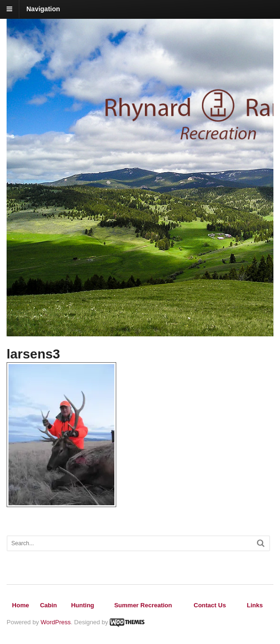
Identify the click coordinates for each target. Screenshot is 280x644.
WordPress (56, 622)
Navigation (43, 9)
